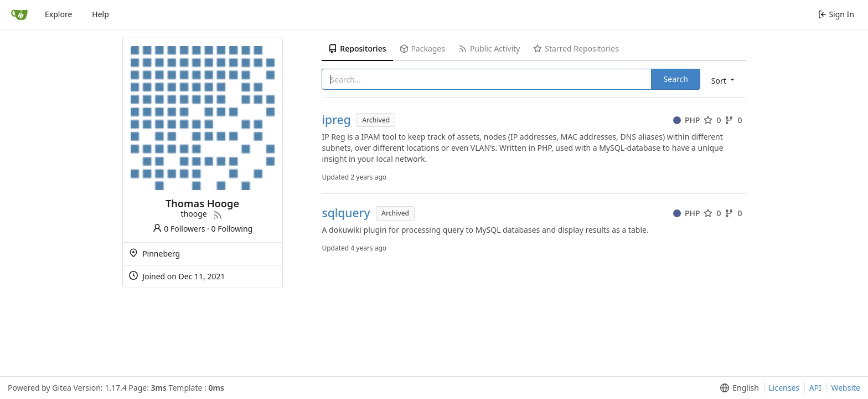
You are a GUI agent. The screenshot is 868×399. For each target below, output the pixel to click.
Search (676, 79)
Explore (58, 14)
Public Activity (489, 48)
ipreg (336, 120)
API (815, 388)
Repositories (357, 48)
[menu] (724, 80)
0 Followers (179, 229)
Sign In (836, 14)
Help (100, 14)
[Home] (19, 14)
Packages (422, 48)
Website (846, 388)
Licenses (784, 388)
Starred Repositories (576, 48)
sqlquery (346, 213)
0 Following (232, 229)
